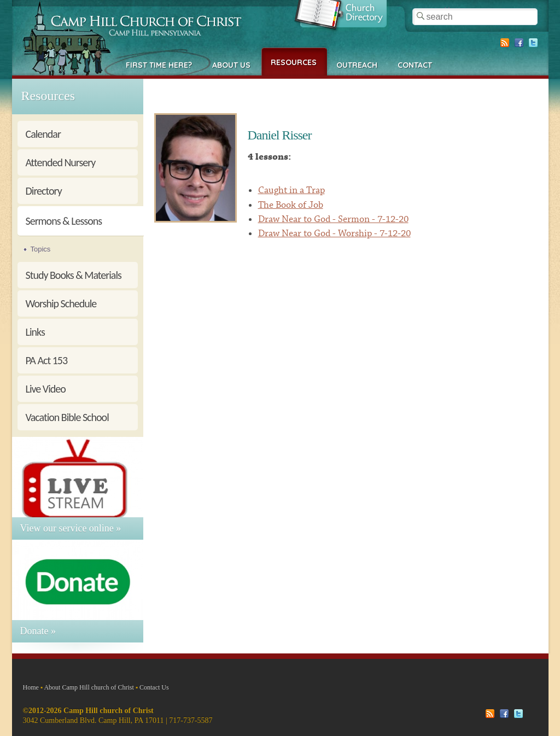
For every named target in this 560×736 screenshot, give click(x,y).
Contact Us (154, 687)
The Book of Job (291, 205)
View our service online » (71, 528)
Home (31, 687)
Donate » (38, 631)
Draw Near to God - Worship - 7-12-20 (334, 233)
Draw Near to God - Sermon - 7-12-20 (333, 219)
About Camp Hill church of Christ (89, 687)
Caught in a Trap (291, 190)
